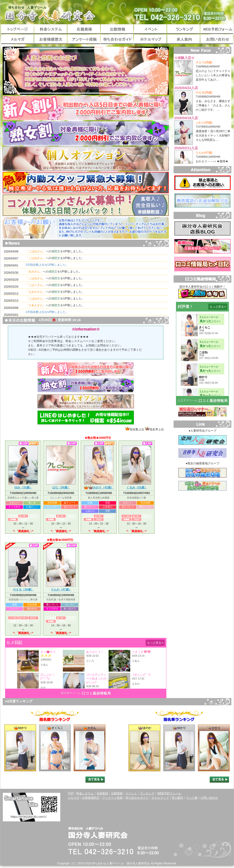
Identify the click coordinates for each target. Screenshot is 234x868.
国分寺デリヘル (71, 693)
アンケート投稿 (84, 39)
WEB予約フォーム (217, 29)
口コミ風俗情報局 (96, 693)
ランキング (183, 29)
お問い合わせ (217, 39)
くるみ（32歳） (136, 486)
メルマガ (17, 39)
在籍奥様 (84, 29)
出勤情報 (117, 29)
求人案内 (183, 39)
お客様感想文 (51, 39)
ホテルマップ (150, 39)
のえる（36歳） (23, 588)
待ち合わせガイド (117, 39)
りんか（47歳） (61, 588)
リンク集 (192, 798)
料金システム (51, 29)
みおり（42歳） (99, 486)
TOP (71, 793)
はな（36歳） (61, 486)
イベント (150, 29)
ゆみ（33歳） (23, 486)
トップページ (17, 29)
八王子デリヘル (188, 401)
